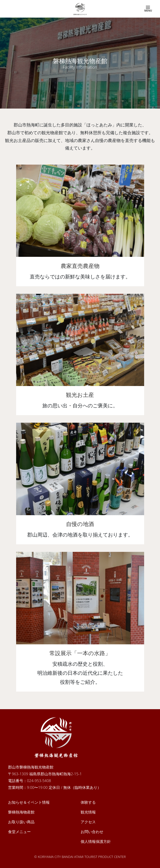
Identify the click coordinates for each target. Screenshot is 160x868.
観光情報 (88, 812)
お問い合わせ (92, 832)
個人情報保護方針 (96, 841)
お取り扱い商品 (21, 822)
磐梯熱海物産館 (21, 812)
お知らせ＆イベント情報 (29, 802)
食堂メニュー (19, 832)
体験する (88, 802)
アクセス (88, 822)
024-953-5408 (39, 781)
